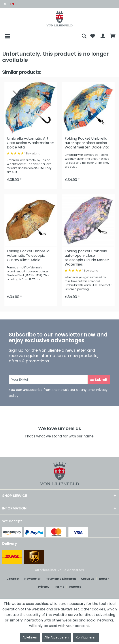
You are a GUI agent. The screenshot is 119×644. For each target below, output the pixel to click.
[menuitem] (41, 36)
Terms (59, 587)
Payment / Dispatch (61, 579)
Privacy (44, 587)
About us (88, 579)
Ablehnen (30, 637)
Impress (75, 587)
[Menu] (4, 36)
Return (104, 579)
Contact (13, 579)
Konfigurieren (86, 637)
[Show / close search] (84, 36)
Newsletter (32, 579)
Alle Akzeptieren (57, 637)
